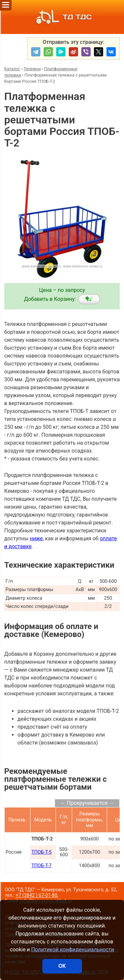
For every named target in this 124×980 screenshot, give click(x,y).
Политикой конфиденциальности (73, 949)
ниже (36, 538)
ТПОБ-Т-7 (41, 866)
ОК (62, 966)
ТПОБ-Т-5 (41, 852)
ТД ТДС (62, 17)
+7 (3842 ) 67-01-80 (37, 895)
